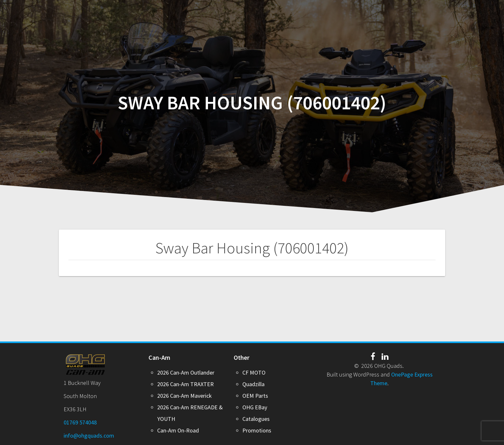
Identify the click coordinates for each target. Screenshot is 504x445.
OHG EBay (255, 407)
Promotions (257, 430)
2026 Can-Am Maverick (184, 396)
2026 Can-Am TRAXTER (185, 384)
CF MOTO (254, 372)
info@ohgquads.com (89, 436)
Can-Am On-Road (178, 430)
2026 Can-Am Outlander (186, 372)
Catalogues (256, 419)
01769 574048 (80, 422)
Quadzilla (253, 384)
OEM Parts (255, 396)
